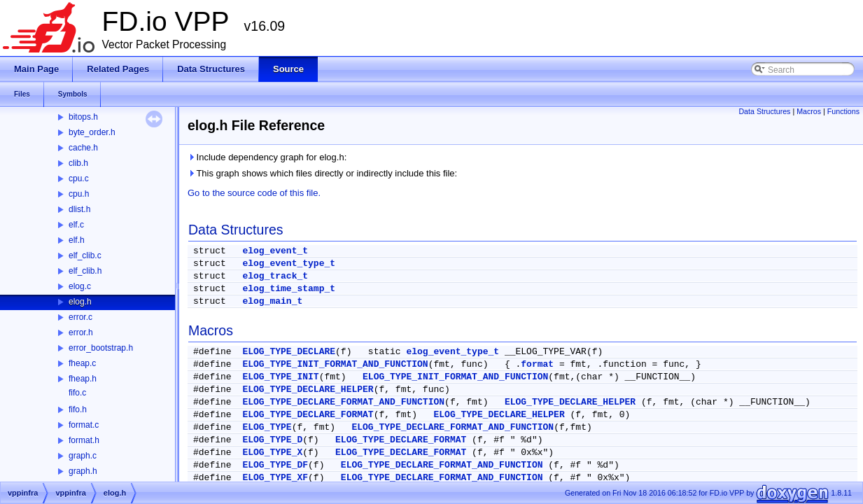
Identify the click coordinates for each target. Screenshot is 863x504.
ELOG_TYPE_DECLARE (289, 352)
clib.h (78, 163)
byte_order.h (92, 132)
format (537, 364)
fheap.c (82, 363)
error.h (81, 332)
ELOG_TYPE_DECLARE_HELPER (308, 390)
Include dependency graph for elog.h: (267, 157)
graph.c (83, 456)
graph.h (83, 471)
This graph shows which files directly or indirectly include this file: (322, 173)
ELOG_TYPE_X (272, 453)
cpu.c (79, 178)
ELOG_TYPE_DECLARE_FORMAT (308, 415)
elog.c (80, 286)
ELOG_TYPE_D (272, 440)
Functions (843, 111)
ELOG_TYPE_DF (275, 465)
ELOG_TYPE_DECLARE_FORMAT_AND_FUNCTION (343, 402)
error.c (80, 317)
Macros (809, 111)
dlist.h (79, 209)
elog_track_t (275, 276)
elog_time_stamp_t (289, 289)
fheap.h (83, 379)
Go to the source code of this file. (254, 193)
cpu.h (79, 194)
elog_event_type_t (289, 264)
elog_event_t (275, 251)
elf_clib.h (85, 271)
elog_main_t (272, 301)
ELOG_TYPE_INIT (280, 377)
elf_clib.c (85, 255)
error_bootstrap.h (101, 348)
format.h (84, 440)
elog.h (80, 302)
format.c (84, 425)
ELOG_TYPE (267, 427)
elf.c (76, 225)
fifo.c (77, 393)
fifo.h (78, 409)
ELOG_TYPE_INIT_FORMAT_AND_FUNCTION (335, 364)
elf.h (77, 240)
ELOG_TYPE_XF (275, 478)
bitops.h (83, 117)
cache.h (83, 148)
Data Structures (764, 111)
